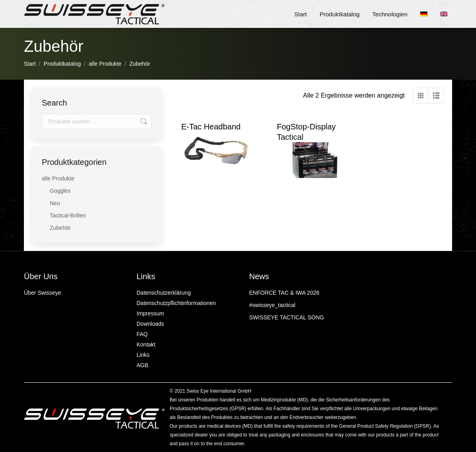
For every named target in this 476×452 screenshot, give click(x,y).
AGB (143, 365)
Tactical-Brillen (68, 215)
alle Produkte (58, 178)
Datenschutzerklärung (164, 293)
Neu (55, 203)
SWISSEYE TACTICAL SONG (287, 317)
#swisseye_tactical (272, 305)
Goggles (60, 191)
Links (143, 355)
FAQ (142, 334)
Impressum (150, 313)
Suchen (143, 121)
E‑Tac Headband (211, 127)
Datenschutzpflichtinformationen (176, 303)
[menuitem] (426, 14)
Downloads (150, 324)
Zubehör (60, 228)
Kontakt (146, 344)
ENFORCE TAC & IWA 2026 (284, 293)
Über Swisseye (42, 293)
